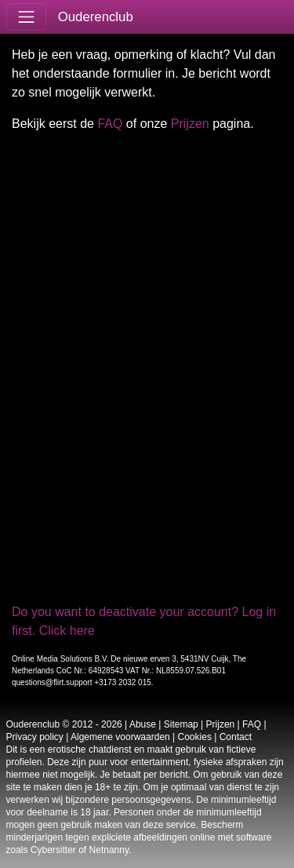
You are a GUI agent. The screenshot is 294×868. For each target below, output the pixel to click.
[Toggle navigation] (26, 17)
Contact (236, 737)
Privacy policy (35, 737)
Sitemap (181, 724)
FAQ (110, 124)
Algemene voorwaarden (120, 737)
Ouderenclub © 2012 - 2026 (64, 724)
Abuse (143, 724)
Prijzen (190, 124)
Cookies (195, 737)
